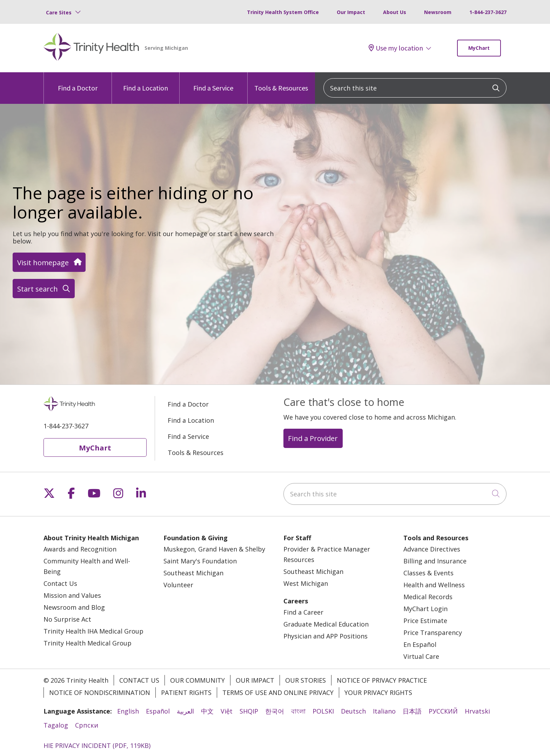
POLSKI (323, 711)
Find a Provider (313, 438)
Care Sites (59, 12)
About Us (395, 12)
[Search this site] (415, 88)
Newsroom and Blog (74, 607)
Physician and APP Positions (326, 636)
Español (158, 711)
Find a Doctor (78, 82)
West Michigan (306, 583)
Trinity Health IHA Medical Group (93, 631)
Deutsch (353, 711)
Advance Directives (432, 549)
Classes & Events (428, 573)
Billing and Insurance (435, 561)
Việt (227, 711)
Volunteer (178, 585)
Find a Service (213, 82)
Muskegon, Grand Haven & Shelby (214, 549)
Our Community (197, 680)
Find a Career (303, 612)
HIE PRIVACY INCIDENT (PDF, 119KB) (97, 745)
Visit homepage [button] (49, 262)
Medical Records (428, 597)
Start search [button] (43, 289)
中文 (207, 711)
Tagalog (56, 725)
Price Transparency (433, 633)
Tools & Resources (281, 82)
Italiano (384, 711)
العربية (185, 711)
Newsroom (438, 12)
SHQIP (249, 711)
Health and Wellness (434, 585)
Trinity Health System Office (283, 12)
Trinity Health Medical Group (88, 643)
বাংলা (298, 711)
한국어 (275, 711)
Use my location (396, 48)
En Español (420, 644)
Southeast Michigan (193, 573)
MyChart (479, 48)
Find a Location (146, 82)
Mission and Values (72, 595)
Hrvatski (477, 711)
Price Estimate (425, 621)
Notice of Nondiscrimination (100, 693)
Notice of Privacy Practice (382, 680)
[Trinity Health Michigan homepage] (91, 48)
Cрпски (87, 725)
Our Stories (306, 680)
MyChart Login (425, 609)
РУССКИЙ (443, 711)
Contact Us (60, 583)
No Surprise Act (67, 619)
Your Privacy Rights (378, 693)
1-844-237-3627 (488, 12)
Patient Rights (186, 693)
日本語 (412, 711)
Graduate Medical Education (326, 624)
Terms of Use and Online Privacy (278, 693)
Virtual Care (421, 656)
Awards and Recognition (80, 549)
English (128, 711)
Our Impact (351, 12)
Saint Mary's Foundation (200, 561)
